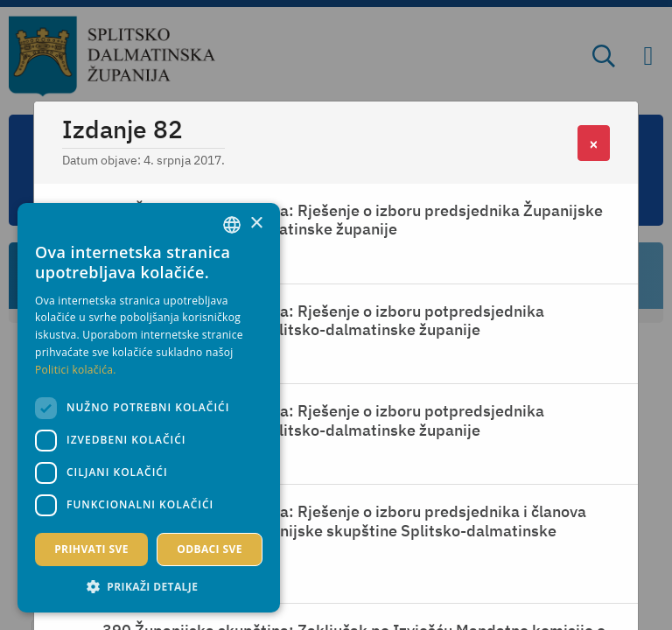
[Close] (594, 143)
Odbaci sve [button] (210, 549)
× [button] (256, 224)
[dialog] (149, 408)
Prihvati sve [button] (91, 549)
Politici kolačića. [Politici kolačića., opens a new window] (76, 370)
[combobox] (232, 225)
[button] (149, 586)
